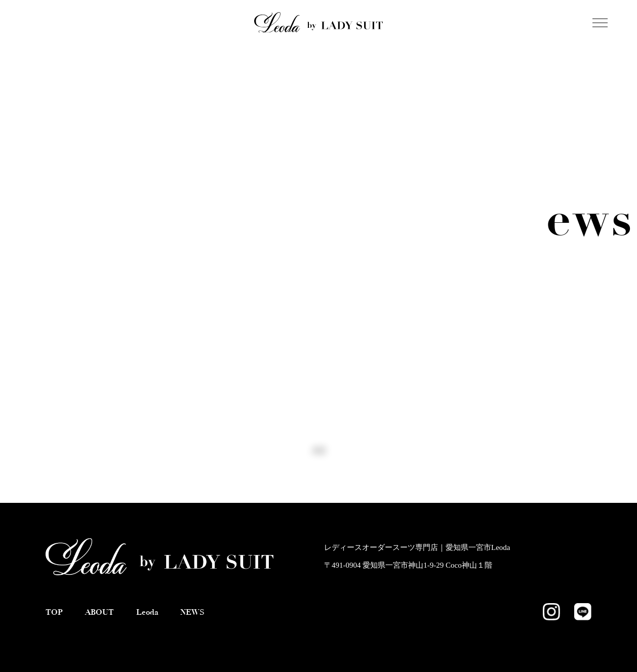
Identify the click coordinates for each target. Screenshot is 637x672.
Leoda (147, 612)
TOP (54, 612)
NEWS (192, 612)
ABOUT (99, 612)
